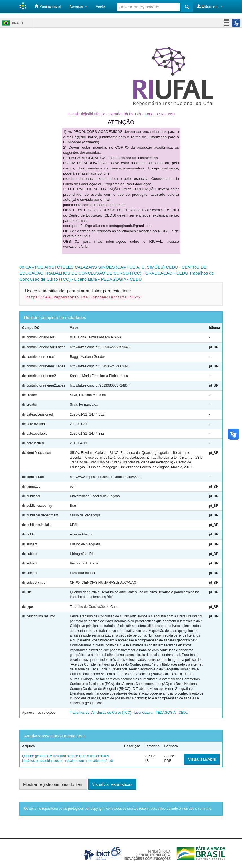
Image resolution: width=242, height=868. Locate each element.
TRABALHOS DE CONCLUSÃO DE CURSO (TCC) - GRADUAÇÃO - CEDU (116, 273)
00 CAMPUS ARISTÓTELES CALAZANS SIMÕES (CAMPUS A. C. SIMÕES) (92, 267)
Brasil (12, 23)
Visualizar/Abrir (202, 759)
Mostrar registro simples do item (53, 784)
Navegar (79, 6)
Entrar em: (210, 6)
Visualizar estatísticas (112, 784)
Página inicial (48, 6)
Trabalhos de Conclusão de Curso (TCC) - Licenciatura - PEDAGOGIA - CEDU (129, 713)
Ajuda (100, 6)
